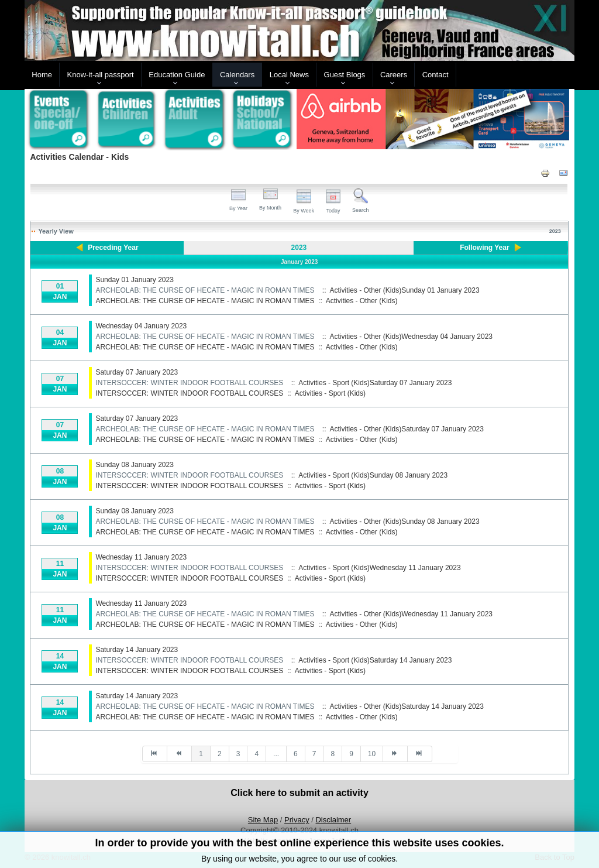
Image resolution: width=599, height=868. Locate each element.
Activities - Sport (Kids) (330, 393)
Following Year (484, 248)
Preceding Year (113, 248)
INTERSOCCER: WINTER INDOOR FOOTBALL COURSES (189, 383)
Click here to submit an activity (299, 793)
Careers (394, 75)
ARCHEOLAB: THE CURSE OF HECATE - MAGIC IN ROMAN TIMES (205, 290)
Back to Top (555, 857)
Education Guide (177, 75)
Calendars (237, 75)
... (276, 754)
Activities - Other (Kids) (362, 301)
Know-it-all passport (101, 75)
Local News (289, 75)
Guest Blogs (345, 75)
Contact (436, 75)
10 (372, 754)
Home (42, 75)
